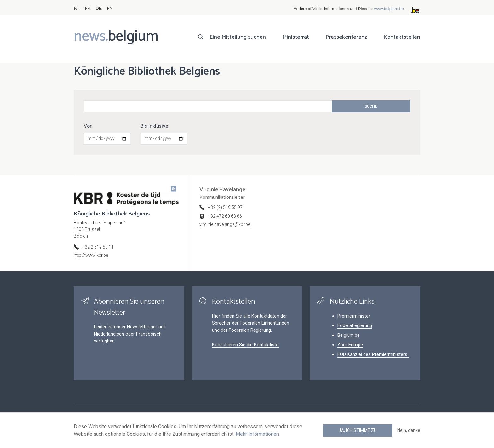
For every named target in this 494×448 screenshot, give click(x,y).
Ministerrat (296, 37)
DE (99, 9)
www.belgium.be (389, 9)
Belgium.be (349, 335)
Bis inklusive (154, 126)
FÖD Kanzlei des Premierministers (373, 354)
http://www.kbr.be (91, 255)
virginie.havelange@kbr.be (225, 224)
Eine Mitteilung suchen (238, 37)
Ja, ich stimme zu (358, 430)
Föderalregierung (355, 325)
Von (88, 126)
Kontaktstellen (402, 37)
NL (77, 9)
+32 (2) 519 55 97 (225, 207)
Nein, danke (409, 430)
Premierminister (354, 316)
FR (88, 9)
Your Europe (350, 345)
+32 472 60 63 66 (225, 216)
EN (110, 9)
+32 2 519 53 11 (98, 247)
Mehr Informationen (257, 434)
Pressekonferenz (346, 37)
